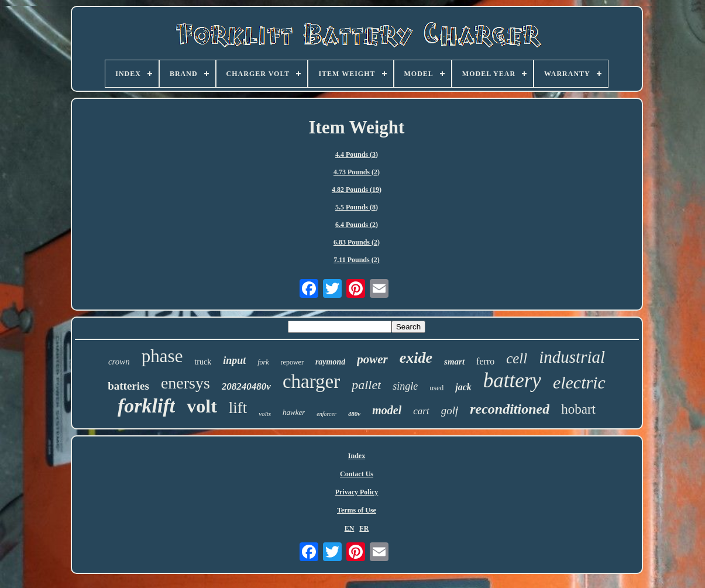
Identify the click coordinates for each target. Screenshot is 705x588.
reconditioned (510, 409)
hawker (294, 412)
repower (292, 362)
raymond (330, 362)
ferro (485, 361)
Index (357, 456)
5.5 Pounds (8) (357, 207)
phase (162, 356)
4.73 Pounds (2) (357, 172)
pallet (366, 385)
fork (263, 362)
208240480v (246, 386)
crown (119, 362)
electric (579, 382)
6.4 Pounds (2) (357, 225)
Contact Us (357, 474)
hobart (578, 409)
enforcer (326, 414)
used (436, 388)
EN (350, 528)
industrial (572, 357)
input (234, 360)
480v (354, 414)
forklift (146, 406)
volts (265, 414)
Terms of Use (357, 510)
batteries (128, 386)
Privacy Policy (357, 492)
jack (463, 387)
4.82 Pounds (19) (357, 190)
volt (202, 406)
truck (203, 362)
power (372, 359)
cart (421, 411)
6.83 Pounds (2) (357, 242)
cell (517, 358)
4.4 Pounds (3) (357, 154)
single (405, 386)
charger (311, 381)
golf (450, 410)
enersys (185, 383)
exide (416, 358)
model (387, 410)
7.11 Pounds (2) (356, 260)
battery (512, 381)
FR (364, 528)
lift (238, 408)
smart (454, 362)
